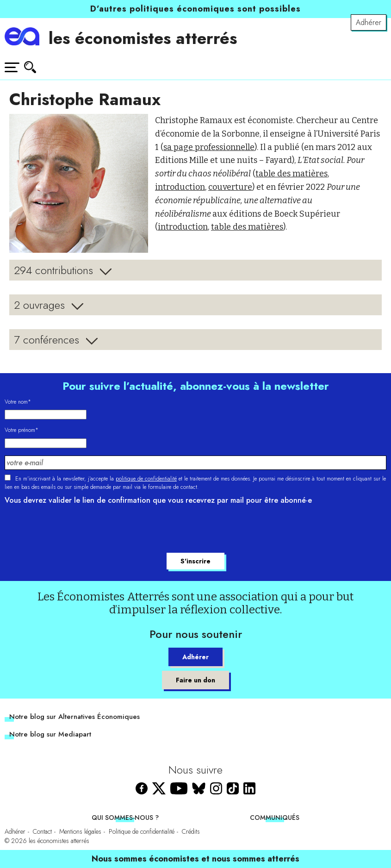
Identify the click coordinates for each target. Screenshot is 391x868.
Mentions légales (80, 831)
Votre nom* (18, 402)
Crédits (191, 831)
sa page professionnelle (209, 147)
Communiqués (275, 818)
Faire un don (195, 680)
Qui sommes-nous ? (125, 818)
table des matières (292, 174)
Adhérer (369, 22)
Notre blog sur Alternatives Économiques (74, 717)
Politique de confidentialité (142, 831)
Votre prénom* (22, 430)
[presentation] (75, 530)
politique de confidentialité (146, 479)
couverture (230, 187)
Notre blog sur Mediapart (50, 734)
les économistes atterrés (143, 38)
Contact (42, 831)
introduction (180, 187)
